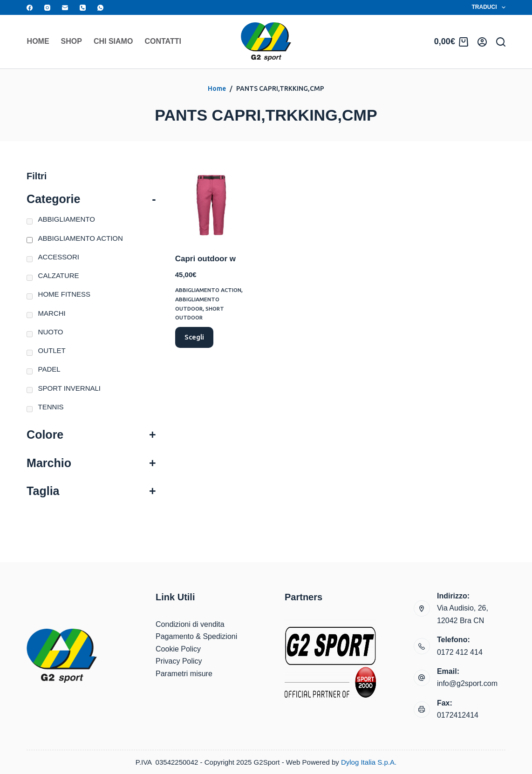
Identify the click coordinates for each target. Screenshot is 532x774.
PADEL (49, 369)
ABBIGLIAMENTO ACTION (209, 290)
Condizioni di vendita (190, 624)
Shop (72, 41)
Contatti (163, 41)
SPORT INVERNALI (70, 388)
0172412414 (458, 715)
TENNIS (51, 407)
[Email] (65, 8)
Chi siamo (113, 41)
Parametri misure (184, 674)
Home (38, 41)
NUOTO (51, 332)
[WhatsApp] (100, 8)
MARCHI (52, 313)
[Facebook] (30, 8)
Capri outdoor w (205, 259)
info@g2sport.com (467, 683)
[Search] (501, 42)
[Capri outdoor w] (211, 205)
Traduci (489, 7)
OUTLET (52, 350)
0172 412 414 (460, 652)
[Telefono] (83, 8)
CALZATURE (59, 275)
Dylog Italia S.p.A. (369, 762)
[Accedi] (482, 42)
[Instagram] (47, 8)
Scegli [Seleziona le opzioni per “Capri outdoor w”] (194, 337)
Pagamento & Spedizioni (196, 636)
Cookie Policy (178, 649)
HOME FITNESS (65, 294)
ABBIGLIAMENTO (67, 219)
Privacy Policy (179, 661)
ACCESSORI (59, 257)
